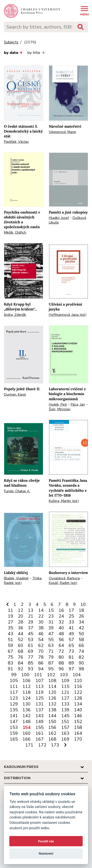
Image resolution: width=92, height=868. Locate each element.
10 (83, 604)
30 (41, 622)
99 (14, 675)
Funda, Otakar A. (17, 491)
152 (78, 722)
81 (71, 657)
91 (11, 669)
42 (81, 628)
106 (27, 681)
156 (52, 727)
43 (11, 634)
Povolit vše (46, 841)
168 (52, 739)
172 (42, 745)
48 (61, 634)
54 (41, 640)
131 (40, 704)
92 (21, 669)
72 (61, 651)
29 (31, 622)
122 (78, 692)
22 (41, 616)
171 (29, 745)
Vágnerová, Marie (62, 132)
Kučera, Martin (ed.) (64, 501)
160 (27, 733)
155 (40, 727)
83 (11, 663)
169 (65, 739)
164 (78, 733)
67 (11, 651)
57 (71, 640)
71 (51, 651)
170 (78, 739)
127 (65, 698)
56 (61, 640)
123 (14, 698)
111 (14, 686)
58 (81, 640)
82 (81, 657)
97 (71, 669)
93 (31, 669)
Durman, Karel (15, 394)
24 (61, 616)
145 (65, 716)
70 (41, 651)
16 (61, 610)
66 (81, 645)
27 (11, 622)
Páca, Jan (78, 404)
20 (21, 616)
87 (51, 663)
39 (51, 628)
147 (14, 722)
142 (27, 716)
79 (51, 657)
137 (40, 710)
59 (11, 645)
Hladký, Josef (59, 218)
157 (65, 727)
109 (65, 681)
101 (38, 675)
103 (64, 675)
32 (61, 622)
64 (61, 645)
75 (11, 657)
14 (41, 610)
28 (21, 622)
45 (31, 634)
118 (27, 692)
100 (25, 675)
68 (21, 651)
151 (65, 722)
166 (27, 739)
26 (81, 616)
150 (52, 722)
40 (61, 628)
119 (40, 692)
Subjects (11, 42)
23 (51, 616)
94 (41, 669)
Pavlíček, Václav (16, 142)
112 (27, 686)
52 (21, 640)
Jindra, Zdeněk (15, 315)
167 (40, 739)
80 (61, 657)
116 (78, 686)
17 (71, 610)
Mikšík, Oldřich (15, 232)
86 (41, 663)
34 (81, 622)
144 (52, 716)
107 (40, 681)
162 (52, 733)
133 (65, 704)
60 (21, 645)
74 (81, 651)
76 (21, 657)
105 (14, 681)
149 (40, 722)
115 (65, 686)
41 (71, 628)
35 (11, 628)
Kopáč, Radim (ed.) (63, 583)
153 (14, 727)
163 (65, 733)
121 (65, 692)
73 (71, 651)
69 (31, 651)
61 (31, 645)
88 (61, 663)
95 (51, 669)
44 (21, 634)
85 (31, 663)
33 (71, 622)
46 (41, 634)
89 (71, 663)
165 (14, 739)
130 (27, 704)
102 (51, 675)
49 (71, 634)
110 (78, 681)
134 (78, 704)
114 (52, 686)
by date (13, 53)
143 (40, 716)
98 (81, 669)
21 (31, 616)
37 (31, 628)
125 (40, 698)
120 (52, 692)
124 (27, 698)
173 (55, 745)
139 (65, 710)
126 (52, 698)
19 (11, 616)
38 (41, 628)
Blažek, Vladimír (16, 578)
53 (31, 640)
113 (40, 686)
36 (21, 628)
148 (27, 722)
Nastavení (46, 853)
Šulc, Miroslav (60, 409)
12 (21, 610)
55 (51, 640)
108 (52, 681)
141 (14, 716)
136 (27, 710)
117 (14, 692)
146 (78, 716)
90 (81, 663)
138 (52, 710)
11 (11, 610)
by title (36, 53)
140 (78, 710)
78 (41, 657)
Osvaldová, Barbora (64, 578)
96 (61, 669)
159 (14, 733)
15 (51, 610)
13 (31, 610)
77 (31, 657)
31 (51, 622)
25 (71, 616)
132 (52, 704)
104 (77, 675)
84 (21, 663)
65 (71, 645)
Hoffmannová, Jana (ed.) (68, 315)
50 (81, 634)
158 (78, 727)
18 (81, 610)
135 (14, 710)
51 (11, 640)
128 (78, 698)
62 (41, 645)
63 (51, 645)
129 (14, 704)
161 (40, 733)
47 (51, 634)
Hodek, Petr (58, 404)
